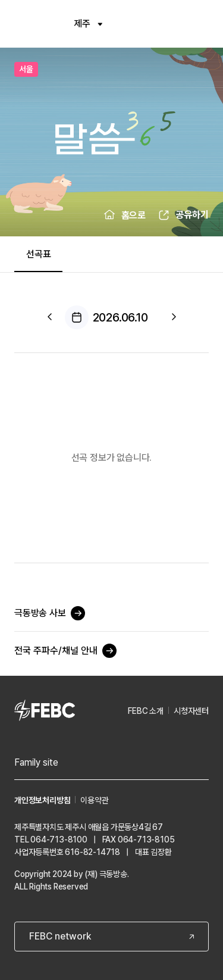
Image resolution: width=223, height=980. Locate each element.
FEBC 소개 (146, 711)
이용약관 (94, 800)
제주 (88, 24)
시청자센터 (191, 711)
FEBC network (60, 936)
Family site (36, 762)
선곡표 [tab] (38, 254)
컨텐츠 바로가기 (0, 0)
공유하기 (192, 215)
